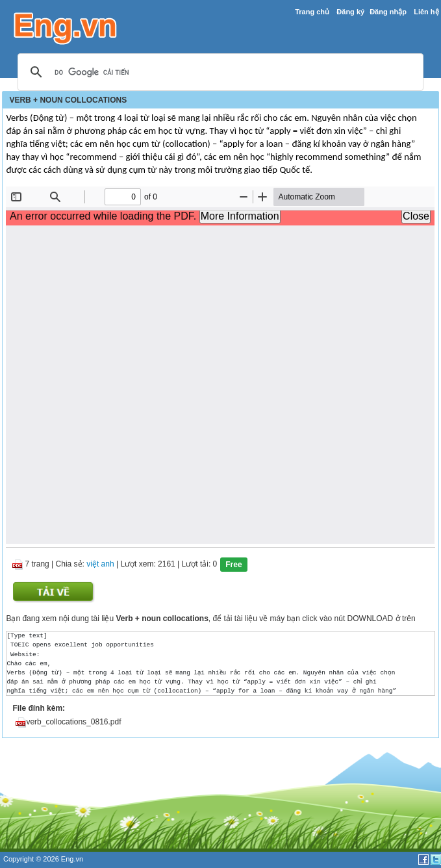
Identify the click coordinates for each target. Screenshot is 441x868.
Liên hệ (426, 12)
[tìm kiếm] (218, 73)
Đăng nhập (388, 12)
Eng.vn (72, 859)
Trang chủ (312, 12)
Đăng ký (350, 12)
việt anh (100, 565)
